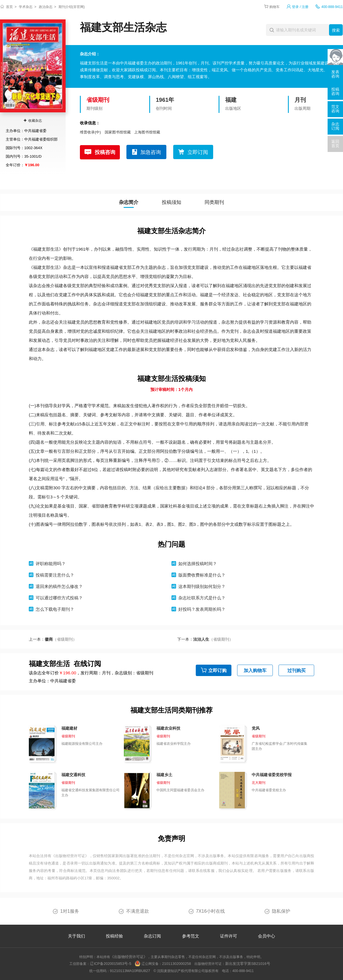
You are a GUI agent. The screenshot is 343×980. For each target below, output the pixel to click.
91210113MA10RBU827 (130, 971)
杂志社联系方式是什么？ (202, 598)
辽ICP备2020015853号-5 (111, 964)
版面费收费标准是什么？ (202, 575)
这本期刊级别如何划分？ (202, 586)
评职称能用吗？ (51, 564)
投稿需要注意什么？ (55, 575)
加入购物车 (255, 670)
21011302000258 (176, 964)
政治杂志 (46, 7)
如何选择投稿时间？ (198, 564)
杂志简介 (129, 202)
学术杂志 (26, 7)
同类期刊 (214, 202)
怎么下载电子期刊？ (55, 609)
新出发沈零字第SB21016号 (248, 964)
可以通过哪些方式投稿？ (59, 598)
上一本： (53, 639)
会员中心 (267, 936)
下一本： (205, 639)
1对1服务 (70, 911)
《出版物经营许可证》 (70, 856)
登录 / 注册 (300, 7)
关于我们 (76, 936)
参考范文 (191, 936)
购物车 (275, 7)
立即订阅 (198, 152)
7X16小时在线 (210, 911)
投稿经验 (114, 936)
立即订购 (217, 670)
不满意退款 (138, 911)
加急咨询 (151, 152)
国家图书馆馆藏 (118, 132)
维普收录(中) (90, 132)
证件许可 (229, 936)
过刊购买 (296, 670)
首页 (9, 7)
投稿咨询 (105, 152)
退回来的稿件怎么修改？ (59, 586)
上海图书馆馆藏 (147, 132)
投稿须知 (172, 202)
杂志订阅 (152, 936)
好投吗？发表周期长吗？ (202, 609)
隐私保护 (281, 911)
